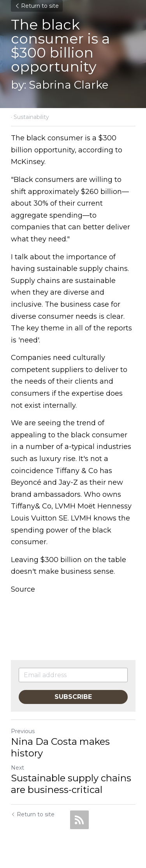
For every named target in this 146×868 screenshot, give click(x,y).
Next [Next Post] (18, 768)
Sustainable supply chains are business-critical (71, 784)
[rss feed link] (79, 820)
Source (23, 589)
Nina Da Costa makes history (60, 747)
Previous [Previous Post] (23, 731)
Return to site (37, 6)
